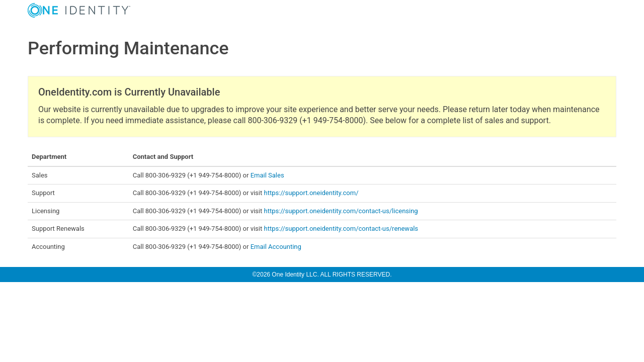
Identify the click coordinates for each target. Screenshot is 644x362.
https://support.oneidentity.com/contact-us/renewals (341, 229)
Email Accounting (276, 247)
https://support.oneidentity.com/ (311, 193)
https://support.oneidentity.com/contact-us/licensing (341, 211)
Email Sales (267, 175)
